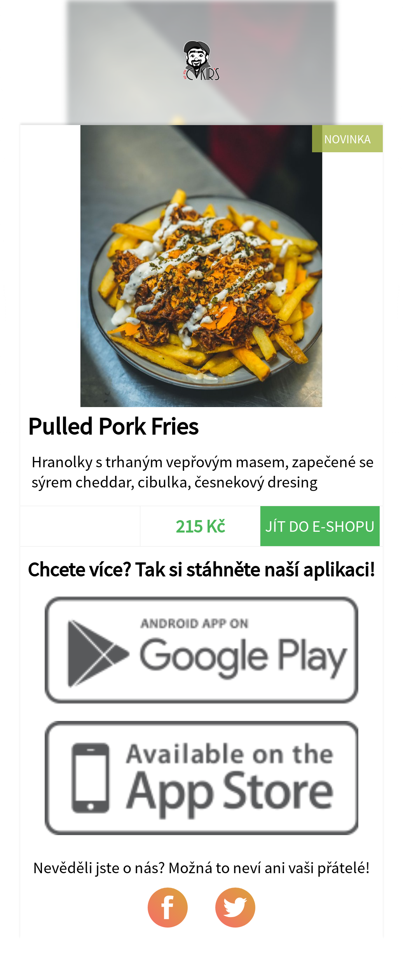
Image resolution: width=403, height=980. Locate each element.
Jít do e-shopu (320, 526)
